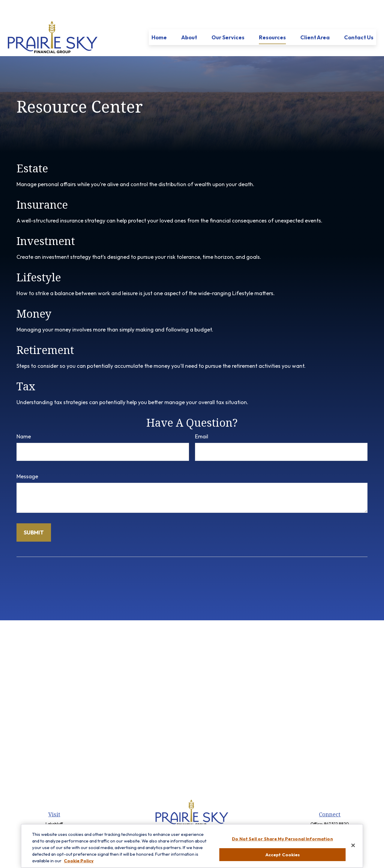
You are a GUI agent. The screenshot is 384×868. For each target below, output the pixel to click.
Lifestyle (39, 259)
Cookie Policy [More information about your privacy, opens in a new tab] (79, 865)
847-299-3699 (336, 815)
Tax (26, 368)
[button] (159, 19)
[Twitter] (186, 819)
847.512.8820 (336, 806)
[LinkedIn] (197, 819)
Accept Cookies (283, 859)
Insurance (42, 187)
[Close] (353, 849)
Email (202, 418)
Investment (46, 223)
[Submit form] (34, 514)
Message (27, 458)
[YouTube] (207, 819)
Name (24, 418)
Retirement (45, 332)
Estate (32, 150)
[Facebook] (176, 819)
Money (34, 296)
